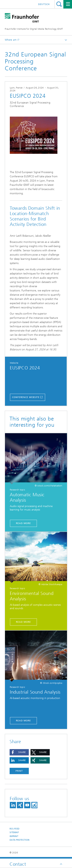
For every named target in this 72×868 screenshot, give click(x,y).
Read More (23, 523)
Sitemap (14, 832)
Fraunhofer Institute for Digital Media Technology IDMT (34, 29)
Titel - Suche (59, 4)
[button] (19, 752)
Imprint (14, 836)
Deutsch (44, 4)
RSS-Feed (14, 829)
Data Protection (19, 840)
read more (23, 721)
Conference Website (26, 397)
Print (19, 771)
